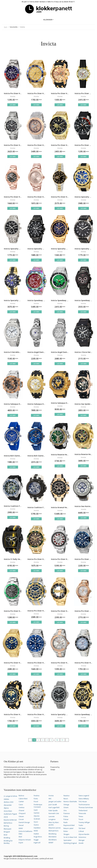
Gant (36, 810)
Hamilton (37, 828)
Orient (66, 807)
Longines (52, 819)
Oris (65, 810)
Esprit (21, 843)
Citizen (21, 816)
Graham (37, 819)
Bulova (21, 796)
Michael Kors (54, 831)
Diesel (21, 825)
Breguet (7, 832)
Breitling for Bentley (8, 842)
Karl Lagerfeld (54, 807)
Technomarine (84, 805)
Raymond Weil (69, 825)
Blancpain (8, 829)
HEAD (36, 831)
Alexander (8, 805)
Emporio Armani (25, 840)
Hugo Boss (38, 837)
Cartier (21, 801)
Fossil (36, 801)
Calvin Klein (23, 799)
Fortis (36, 799)
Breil (5, 835)
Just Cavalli (53, 805)
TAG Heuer (83, 801)
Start (6, 27)
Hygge (36, 840)
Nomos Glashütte (70, 801)
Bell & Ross (8, 823)
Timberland (83, 810)
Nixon (66, 799)
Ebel (20, 837)
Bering (6, 826)
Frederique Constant (38, 806)
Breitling (7, 838)
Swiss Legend (84, 796)
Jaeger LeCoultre (55, 801)
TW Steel (82, 828)
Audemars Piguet (10, 814)
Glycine (37, 816)
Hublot (36, 834)
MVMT (51, 843)
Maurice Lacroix (55, 828)
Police (66, 816)
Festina (37, 796)
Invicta (51, 796)
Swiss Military (84, 799)
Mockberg (52, 834)
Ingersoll (37, 843)
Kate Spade (53, 810)
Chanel (21, 810)
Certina (21, 807)
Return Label (68, 828)
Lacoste (52, 816)
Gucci (36, 822)
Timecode (82, 813)
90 (57, 740)
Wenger (82, 840)
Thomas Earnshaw (86, 807)
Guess (36, 825)
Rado (66, 822)
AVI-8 (6, 817)
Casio (21, 805)
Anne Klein (8, 811)
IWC (50, 799)
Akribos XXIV (9, 802)
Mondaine (53, 837)
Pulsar (66, 819)
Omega (66, 805)
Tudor (81, 825)
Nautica (66, 796)
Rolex (66, 831)
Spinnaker (68, 840)
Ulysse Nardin (84, 834)
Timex (81, 816)
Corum (21, 819)
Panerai (67, 813)
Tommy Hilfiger (84, 822)
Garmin (37, 813)
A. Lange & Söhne (10, 796)
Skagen (66, 834)
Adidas (6, 799)
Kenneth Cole (54, 813)
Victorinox (82, 837)
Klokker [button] (48, 20)
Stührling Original (70, 843)
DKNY (21, 828)
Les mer (13, 105)
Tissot (81, 819)
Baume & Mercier (10, 820)
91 (63, 740)
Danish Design (24, 822)
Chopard (22, 813)
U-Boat (81, 831)
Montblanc (53, 840)
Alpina (6, 808)
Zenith (81, 843)
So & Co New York (70, 837)
